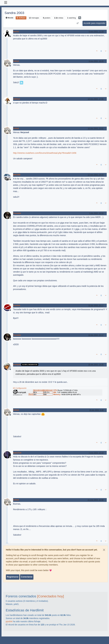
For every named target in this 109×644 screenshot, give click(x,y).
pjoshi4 (9, 621)
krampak (17, 365)
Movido (10, 18)
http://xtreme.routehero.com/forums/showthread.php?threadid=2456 (45, 153)
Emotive (17, 305)
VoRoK (16, 61)
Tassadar (17, 213)
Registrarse (13, 577)
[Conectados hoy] (51, 596)
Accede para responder (95, 23)
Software (21, 18)
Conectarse (27, 577)
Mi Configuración (20, 388)
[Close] (104, 550)
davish (16, 32)
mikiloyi (17, 99)
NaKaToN (17, 453)
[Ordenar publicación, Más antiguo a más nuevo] (78, 23)
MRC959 (17, 175)
